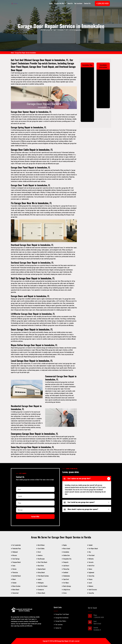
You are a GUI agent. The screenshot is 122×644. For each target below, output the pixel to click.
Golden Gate (66, 555)
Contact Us (87, 3)
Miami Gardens (16, 586)
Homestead (15, 593)
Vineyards (66, 562)
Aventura (40, 555)
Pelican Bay (66, 569)
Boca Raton (41, 566)
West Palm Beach (42, 562)
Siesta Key (91, 576)
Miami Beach (16, 590)
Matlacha (91, 559)
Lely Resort (66, 566)
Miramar (15, 555)
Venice (90, 569)
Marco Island (67, 549)
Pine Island (92, 555)
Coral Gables (41, 549)
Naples (65, 545)
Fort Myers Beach (93, 549)
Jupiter (40, 579)
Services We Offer (59, 3)
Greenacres (41, 590)
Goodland (66, 572)
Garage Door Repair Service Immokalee (25, 53)
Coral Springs (16, 559)
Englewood (91, 572)
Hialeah (14, 583)
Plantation (15, 572)
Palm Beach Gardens (43, 576)
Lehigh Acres (67, 590)
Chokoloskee (66, 576)
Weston (14, 569)
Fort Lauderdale (17, 545)
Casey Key (91, 593)
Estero (65, 593)
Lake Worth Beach (43, 586)
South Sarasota (93, 590)
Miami (14, 579)
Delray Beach (41, 572)
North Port (92, 566)
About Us (70, 3)
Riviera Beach (41, 593)
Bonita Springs (67, 586)
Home (51, 3)
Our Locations (78, 3)
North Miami (41, 545)
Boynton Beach (42, 569)
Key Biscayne (41, 559)
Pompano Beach (17, 562)
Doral (39, 552)
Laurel (90, 583)
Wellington (41, 583)
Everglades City (67, 559)
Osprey (90, 579)
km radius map (87, 94)
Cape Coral (66, 579)
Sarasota (91, 562)
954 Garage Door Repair (61, 641)
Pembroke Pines (17, 549)
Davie (14, 566)
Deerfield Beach (17, 576)
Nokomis (91, 586)
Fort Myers (66, 583)
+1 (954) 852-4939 (102, 3)
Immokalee (66, 552)
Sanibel (91, 545)
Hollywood (15, 552)
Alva (90, 552)
